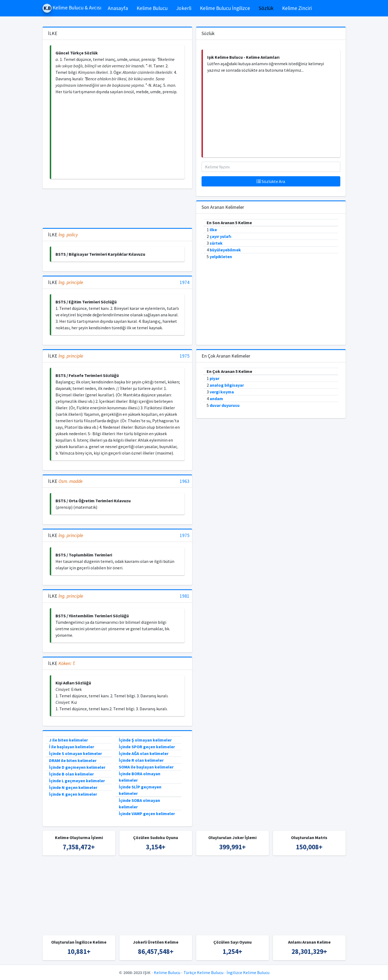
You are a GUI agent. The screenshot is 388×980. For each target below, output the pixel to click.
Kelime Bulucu (152, 8)
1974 (185, 283)
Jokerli (184, 8)
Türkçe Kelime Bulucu (203, 972)
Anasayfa (118, 8)
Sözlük (266, 8)
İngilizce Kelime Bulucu (248, 972)
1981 (185, 596)
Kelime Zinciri (297, 8)
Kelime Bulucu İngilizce (225, 8)
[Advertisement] (118, 137)
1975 (185, 356)
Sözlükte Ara (271, 181)
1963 (185, 481)
